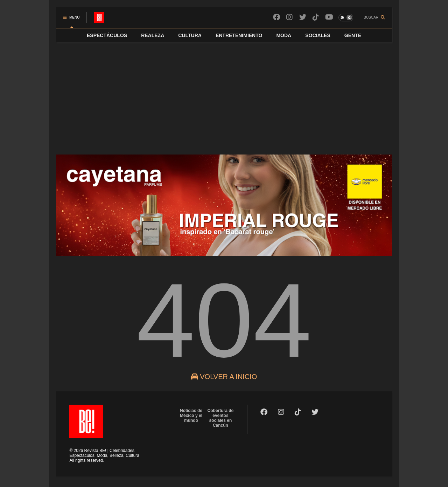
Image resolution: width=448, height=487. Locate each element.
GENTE (353, 35)
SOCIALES (318, 35)
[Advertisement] (224, 95)
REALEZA (153, 35)
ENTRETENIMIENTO (239, 35)
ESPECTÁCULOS (107, 35)
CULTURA (190, 35)
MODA (284, 35)
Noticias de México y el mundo (191, 416)
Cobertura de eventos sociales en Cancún (221, 418)
